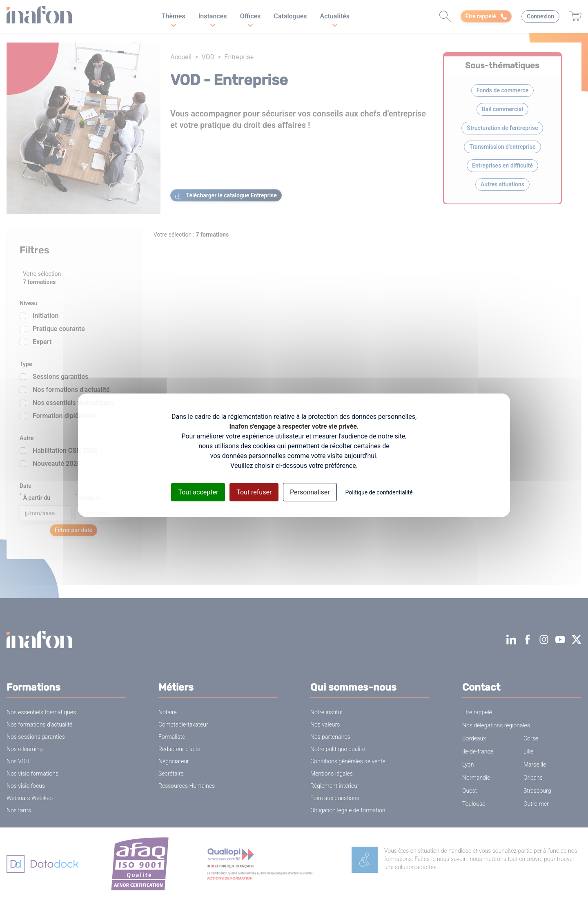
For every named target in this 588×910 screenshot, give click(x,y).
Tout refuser (254, 492)
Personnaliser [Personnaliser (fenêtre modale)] (310, 492)
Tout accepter (198, 492)
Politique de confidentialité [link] (379, 492)
